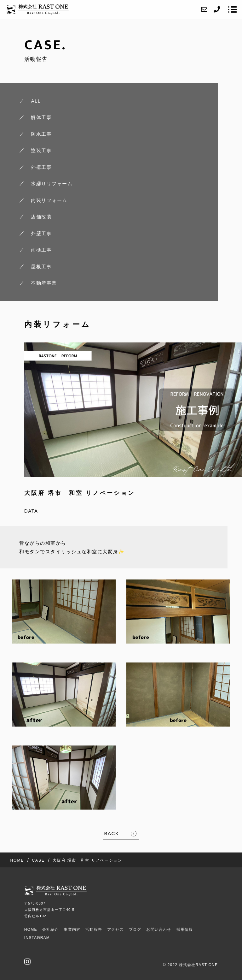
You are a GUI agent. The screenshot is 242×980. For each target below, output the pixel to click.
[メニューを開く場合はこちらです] (233, 9)
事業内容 (72, 930)
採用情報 (185, 930)
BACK (112, 833)
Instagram (37, 938)
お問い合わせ (159, 930)
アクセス (115, 930)
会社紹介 (51, 930)
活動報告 (94, 930)
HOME (31, 930)
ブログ (135, 930)
